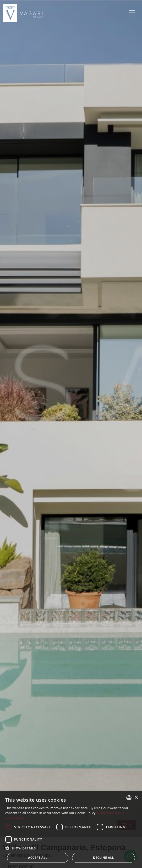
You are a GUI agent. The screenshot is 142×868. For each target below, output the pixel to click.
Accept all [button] (38, 858)
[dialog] (71, 830)
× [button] (136, 798)
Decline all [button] (103, 858)
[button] (71, 848)
